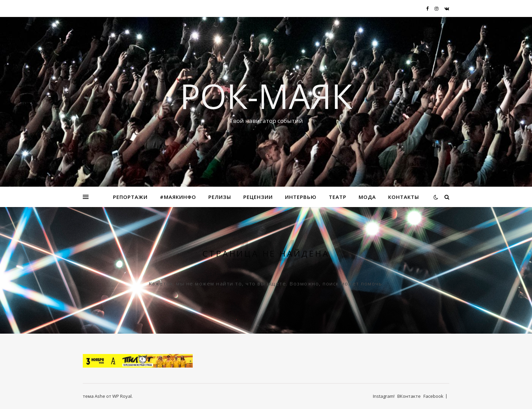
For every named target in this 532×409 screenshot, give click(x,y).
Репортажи (130, 197)
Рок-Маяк (266, 96)
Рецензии (258, 197)
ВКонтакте (409, 396)
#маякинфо (178, 197)
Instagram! (384, 396)
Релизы (220, 197)
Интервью (301, 197)
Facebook (433, 396)
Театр (338, 197)
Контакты (404, 197)
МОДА (367, 197)
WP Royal (122, 396)
